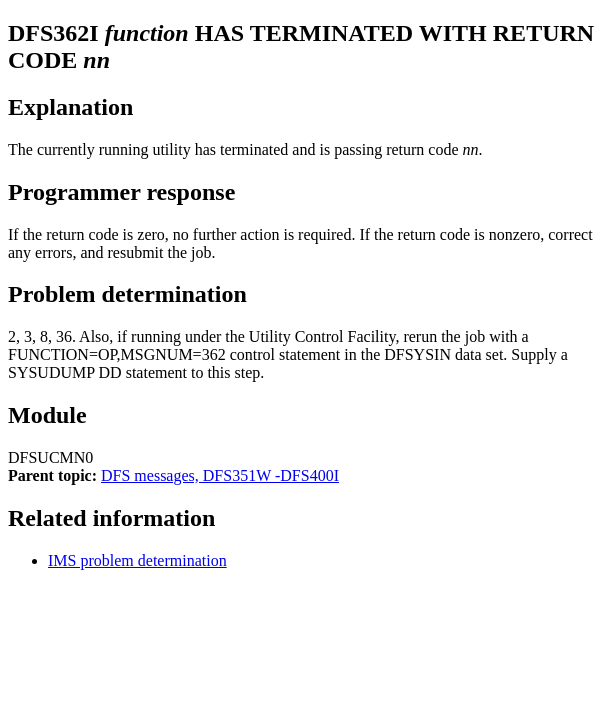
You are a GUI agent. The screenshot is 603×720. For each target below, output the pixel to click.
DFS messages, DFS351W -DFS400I (220, 475)
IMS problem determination (137, 560)
